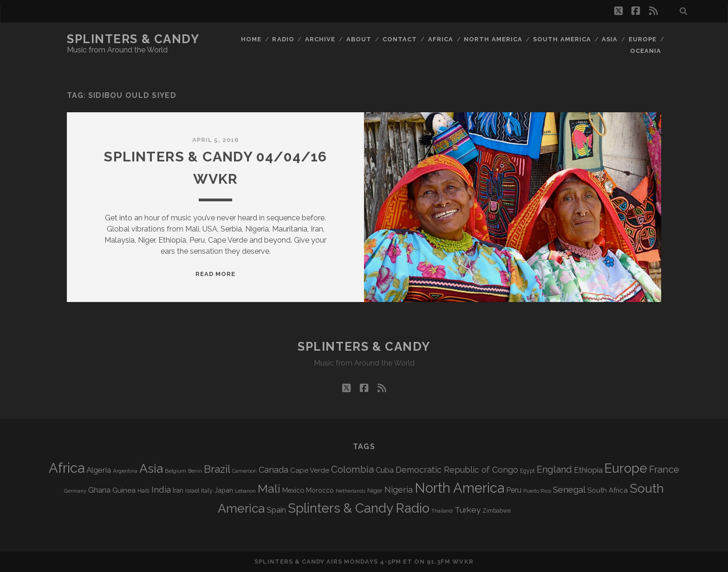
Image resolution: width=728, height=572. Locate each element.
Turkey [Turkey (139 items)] (468, 510)
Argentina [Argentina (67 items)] (125, 471)
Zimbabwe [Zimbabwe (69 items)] (497, 511)
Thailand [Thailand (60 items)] (442, 511)
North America (493, 39)
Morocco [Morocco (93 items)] (320, 490)
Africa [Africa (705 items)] (67, 468)
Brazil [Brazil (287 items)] (217, 469)
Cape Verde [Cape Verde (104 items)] (310, 470)
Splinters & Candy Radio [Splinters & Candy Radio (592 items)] (359, 508)
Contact (400, 39)
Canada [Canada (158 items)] (273, 470)
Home (251, 39)
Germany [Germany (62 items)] (75, 491)
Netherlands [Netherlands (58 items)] (351, 491)
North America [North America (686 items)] (459, 488)
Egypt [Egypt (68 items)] (527, 471)
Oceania (646, 51)
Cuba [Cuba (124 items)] (385, 470)
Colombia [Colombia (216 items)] (352, 469)
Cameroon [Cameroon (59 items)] (244, 471)
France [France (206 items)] (664, 469)
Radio (283, 39)
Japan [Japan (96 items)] (224, 490)
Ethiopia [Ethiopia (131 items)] (588, 470)
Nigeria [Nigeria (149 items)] (399, 490)
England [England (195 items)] (554, 469)
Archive (320, 39)
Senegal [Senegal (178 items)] (569, 489)
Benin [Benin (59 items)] (195, 471)
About (359, 39)
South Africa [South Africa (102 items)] (608, 490)
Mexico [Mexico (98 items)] (293, 490)
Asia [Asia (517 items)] (151, 468)
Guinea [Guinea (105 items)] (124, 490)
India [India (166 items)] (161, 490)
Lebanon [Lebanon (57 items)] (245, 491)
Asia (610, 39)
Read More (215, 274)
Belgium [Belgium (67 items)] (175, 471)
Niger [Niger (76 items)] (375, 491)
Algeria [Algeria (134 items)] (99, 470)
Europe (643, 39)
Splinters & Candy (133, 39)
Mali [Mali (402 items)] (269, 488)
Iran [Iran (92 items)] (178, 490)
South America (562, 39)
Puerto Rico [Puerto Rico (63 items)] (537, 491)
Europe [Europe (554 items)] (626, 468)
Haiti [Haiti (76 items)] (143, 491)
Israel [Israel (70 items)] (192, 491)
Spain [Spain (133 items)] (276, 510)
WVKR (463, 562)
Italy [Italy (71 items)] (207, 491)
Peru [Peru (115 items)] (514, 490)
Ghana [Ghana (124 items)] (99, 490)
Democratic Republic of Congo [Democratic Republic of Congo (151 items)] (457, 470)
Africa (441, 39)
